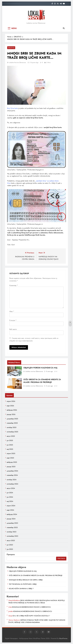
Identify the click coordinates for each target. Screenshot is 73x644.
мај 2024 (10, 501)
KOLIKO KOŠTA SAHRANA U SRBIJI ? (21, 589)
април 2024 (11, 506)
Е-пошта (13, 320)
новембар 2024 (12, 475)
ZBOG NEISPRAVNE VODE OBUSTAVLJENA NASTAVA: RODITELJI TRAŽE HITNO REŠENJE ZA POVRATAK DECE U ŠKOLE (36, 602)
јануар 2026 (11, 414)
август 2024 (11, 488)
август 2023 (11, 540)
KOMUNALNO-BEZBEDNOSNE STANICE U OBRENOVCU (31, 607)
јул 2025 (10, 440)
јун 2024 (10, 497)
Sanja (10, 616)
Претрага (11, 554)
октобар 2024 (12, 480)
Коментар (14, 285)
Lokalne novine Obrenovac (18, 62)
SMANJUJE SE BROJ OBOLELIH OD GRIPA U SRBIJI (26, 580)
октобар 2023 (11, 532)
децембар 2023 (12, 523)
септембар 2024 (12, 484)
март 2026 (10, 406)
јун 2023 (10, 549)
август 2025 (11, 436)
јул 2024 (10, 493)
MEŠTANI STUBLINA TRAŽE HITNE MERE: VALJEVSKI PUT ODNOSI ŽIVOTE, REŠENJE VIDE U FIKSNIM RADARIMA (37, 621)
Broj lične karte (13, 108)
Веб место (13, 329)
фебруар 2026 (12, 410)
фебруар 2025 (12, 462)
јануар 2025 (11, 467)
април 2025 (11, 453)
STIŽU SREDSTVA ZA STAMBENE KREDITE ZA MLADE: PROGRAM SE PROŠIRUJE (42, 381)
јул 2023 (10, 545)
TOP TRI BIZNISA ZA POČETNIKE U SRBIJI (23, 584)
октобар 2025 (11, 427)
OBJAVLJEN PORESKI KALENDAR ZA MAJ (40, 368)
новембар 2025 (12, 423)
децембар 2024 (12, 471)
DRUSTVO (11, 48)
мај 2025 (10, 449)
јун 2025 (10, 445)
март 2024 (10, 510)
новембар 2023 (12, 527)
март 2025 (10, 458)
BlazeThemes (63, 638)
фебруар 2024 (12, 514)
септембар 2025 (12, 432)
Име (12, 311)
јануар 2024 (11, 519)
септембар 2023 (12, 536)
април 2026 (11, 401)
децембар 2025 (12, 419)
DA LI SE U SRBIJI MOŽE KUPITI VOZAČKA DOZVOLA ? (31, 616)
